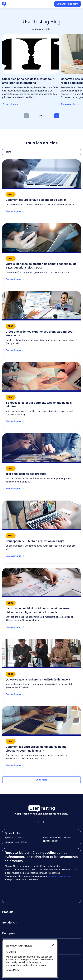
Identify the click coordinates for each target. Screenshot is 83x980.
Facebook (35, 822)
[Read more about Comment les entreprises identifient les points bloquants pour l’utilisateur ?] (41, 740)
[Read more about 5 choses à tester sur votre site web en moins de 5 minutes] (41, 396)
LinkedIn (44, 822)
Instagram (40, 822)
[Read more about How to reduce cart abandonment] (41, 189)
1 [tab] (39, 116)
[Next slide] (57, 116)
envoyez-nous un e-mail (60, 876)
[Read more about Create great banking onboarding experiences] (41, 324)
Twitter (49, 822)
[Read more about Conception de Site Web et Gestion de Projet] (41, 532)
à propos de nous (13, 838)
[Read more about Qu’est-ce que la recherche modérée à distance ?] (41, 670)
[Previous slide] (26, 116)
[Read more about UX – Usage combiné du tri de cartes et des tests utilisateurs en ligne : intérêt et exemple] (41, 601)
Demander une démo (68, 4)
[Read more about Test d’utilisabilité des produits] (41, 465)
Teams (2, 149)
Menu (10, 5)
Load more (41, 780)
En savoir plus (10, 104)
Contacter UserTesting (16, 842)
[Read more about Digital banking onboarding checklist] (41, 255)
